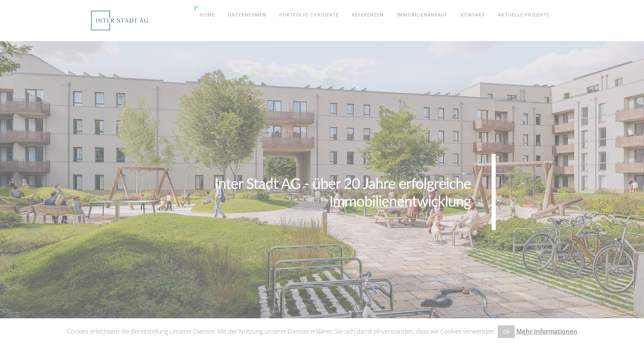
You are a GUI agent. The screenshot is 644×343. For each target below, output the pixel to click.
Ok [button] (506, 331)
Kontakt (473, 15)
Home (207, 15)
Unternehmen (247, 15)
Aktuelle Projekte (524, 15)
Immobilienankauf (422, 15)
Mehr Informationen (547, 331)
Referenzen (368, 15)
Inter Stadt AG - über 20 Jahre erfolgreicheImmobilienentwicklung (343, 192)
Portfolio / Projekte (309, 15)
